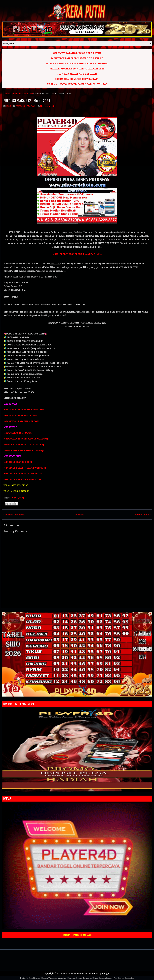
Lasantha (62, 978)
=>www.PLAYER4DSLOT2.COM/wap (24, 444)
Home (8, 94)
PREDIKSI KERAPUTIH (75, 973)
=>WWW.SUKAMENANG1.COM (21, 421)
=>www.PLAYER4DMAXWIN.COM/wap (26, 439)
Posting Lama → (143, 515)
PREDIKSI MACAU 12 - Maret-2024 (27, 101)
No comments (48, 106)
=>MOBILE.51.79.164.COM (18, 462)
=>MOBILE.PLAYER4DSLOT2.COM (23, 474)
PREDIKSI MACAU (23, 94)
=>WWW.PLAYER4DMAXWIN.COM (24, 410)
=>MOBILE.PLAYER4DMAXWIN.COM (25, 468)
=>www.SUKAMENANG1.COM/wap (24, 450)
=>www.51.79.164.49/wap (18, 433)
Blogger (106, 973)
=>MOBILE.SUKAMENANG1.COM (22, 479)
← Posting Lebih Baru (14, 515)
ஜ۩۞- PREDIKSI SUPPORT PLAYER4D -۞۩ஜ (77, 254)
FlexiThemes (35, 978)
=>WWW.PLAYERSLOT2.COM (20, 415)
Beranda (80, 515)
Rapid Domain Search (103, 978)
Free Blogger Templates (124, 978)
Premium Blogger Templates (80, 978)
